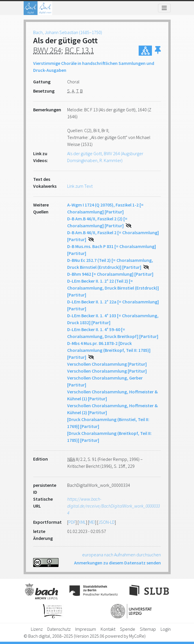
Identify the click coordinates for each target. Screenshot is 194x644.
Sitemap (148, 629)
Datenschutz (59, 629)
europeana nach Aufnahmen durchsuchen (122, 555)
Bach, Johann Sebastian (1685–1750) (68, 32)
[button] (158, 51)
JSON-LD (107, 522)
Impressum (86, 629)
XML (82, 522)
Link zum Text (80, 186)
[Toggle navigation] (164, 8)
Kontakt (108, 629)
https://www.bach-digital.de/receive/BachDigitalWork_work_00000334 (113, 506)
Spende (128, 629)
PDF (72, 522)
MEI (92, 522)
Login (166, 629)
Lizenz (37, 629)
